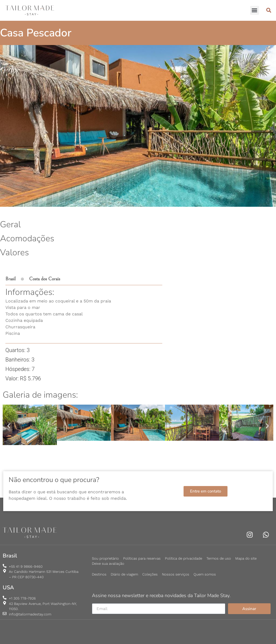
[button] (255, 10)
